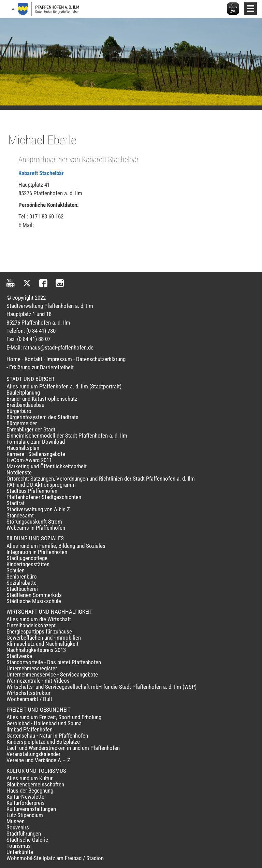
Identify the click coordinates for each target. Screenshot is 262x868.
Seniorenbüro (22, 577)
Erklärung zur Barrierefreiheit (41, 367)
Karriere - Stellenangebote (36, 454)
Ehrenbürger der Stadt (31, 429)
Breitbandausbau (25, 405)
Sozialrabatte (21, 583)
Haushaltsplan (23, 448)
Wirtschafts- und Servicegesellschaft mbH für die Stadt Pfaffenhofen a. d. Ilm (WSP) (101, 687)
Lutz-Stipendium (25, 815)
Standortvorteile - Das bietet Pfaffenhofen (54, 662)
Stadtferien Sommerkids (34, 595)
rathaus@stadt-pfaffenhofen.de (58, 347)
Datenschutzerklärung (101, 359)
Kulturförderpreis (26, 803)
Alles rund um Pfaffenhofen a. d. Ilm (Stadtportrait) (64, 386)
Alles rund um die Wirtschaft (39, 619)
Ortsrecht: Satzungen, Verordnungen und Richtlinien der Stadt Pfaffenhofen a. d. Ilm (101, 479)
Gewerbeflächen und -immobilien (44, 638)
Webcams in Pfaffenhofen (36, 528)
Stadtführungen (24, 834)
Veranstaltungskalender (33, 754)
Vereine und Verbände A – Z (38, 760)
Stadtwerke (19, 656)
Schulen (16, 570)
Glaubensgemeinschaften (35, 784)
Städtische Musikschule (34, 601)
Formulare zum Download (36, 442)
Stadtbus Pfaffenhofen (32, 491)
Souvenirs (18, 827)
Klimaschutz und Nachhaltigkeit (42, 644)
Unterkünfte (20, 852)
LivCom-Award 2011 (29, 460)
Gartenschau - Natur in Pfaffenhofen (47, 736)
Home (13, 359)
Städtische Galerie (27, 840)
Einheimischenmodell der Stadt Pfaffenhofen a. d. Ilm (67, 436)
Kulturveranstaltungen (31, 809)
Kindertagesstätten (28, 564)
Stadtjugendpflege (27, 558)
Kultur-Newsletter (26, 797)
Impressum (59, 359)
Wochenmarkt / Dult (29, 699)
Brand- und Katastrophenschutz (42, 399)
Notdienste (19, 472)
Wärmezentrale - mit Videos (38, 681)
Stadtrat (16, 503)
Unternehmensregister (32, 668)
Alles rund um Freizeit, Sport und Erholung (54, 717)
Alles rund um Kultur (30, 778)
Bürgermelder (22, 423)
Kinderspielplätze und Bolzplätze (43, 742)
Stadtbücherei (22, 589)
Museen (16, 821)
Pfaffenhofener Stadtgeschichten (44, 497)
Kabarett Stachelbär (41, 173)
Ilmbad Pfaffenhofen (30, 729)
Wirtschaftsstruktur (28, 693)
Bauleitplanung (23, 393)
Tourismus (19, 846)
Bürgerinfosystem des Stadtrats (42, 417)
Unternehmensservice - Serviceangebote (52, 674)
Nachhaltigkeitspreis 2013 (36, 650)
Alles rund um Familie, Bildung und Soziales (56, 546)
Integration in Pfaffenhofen (37, 552)
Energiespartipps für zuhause (39, 631)
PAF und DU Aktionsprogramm (41, 485)
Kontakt (33, 359)
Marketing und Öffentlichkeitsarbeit (47, 466)
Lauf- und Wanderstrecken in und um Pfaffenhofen (63, 748)
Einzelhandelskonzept (31, 625)
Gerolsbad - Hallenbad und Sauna (44, 723)
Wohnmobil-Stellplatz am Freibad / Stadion (55, 858)
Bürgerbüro (19, 411)
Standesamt (20, 515)
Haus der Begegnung (30, 791)
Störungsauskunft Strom (34, 522)
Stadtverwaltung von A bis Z (38, 509)
